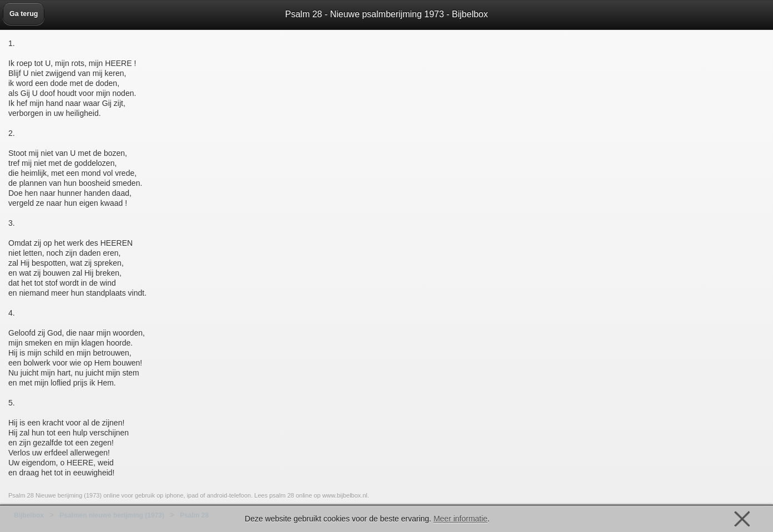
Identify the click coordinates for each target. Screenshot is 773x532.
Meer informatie (460, 519)
